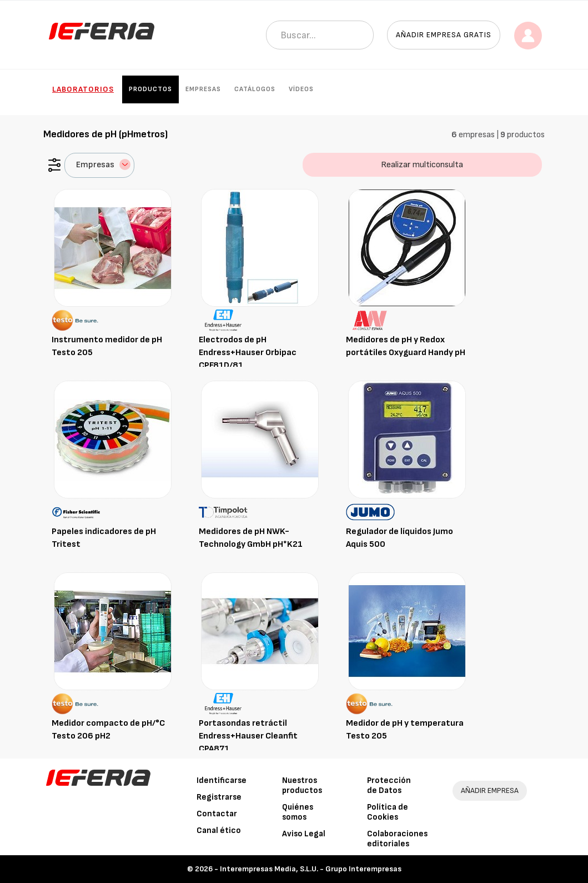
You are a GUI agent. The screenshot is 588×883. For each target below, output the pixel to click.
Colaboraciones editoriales (397, 839)
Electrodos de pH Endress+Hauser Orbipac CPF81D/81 (248, 353)
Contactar (217, 814)
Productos (150, 89)
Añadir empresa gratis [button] (444, 35)
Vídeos (301, 89)
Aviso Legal (304, 834)
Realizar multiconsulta (422, 165)
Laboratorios (83, 89)
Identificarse (222, 780)
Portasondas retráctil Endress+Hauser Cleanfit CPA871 (248, 736)
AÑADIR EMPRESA (490, 790)
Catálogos (255, 89)
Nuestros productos (302, 785)
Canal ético (219, 830)
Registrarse (219, 797)
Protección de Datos (389, 785)
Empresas (203, 89)
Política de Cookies (388, 812)
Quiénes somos (298, 812)
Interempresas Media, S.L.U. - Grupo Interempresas (311, 869)
